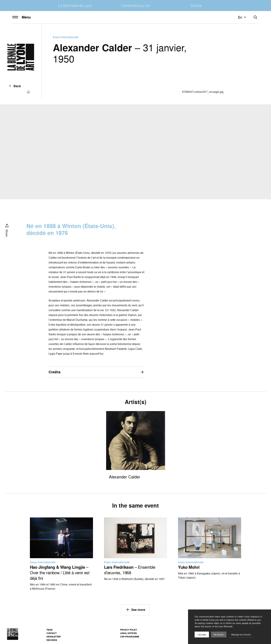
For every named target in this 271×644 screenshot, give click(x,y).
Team (49, 630)
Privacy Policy (129, 630)
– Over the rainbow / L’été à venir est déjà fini (60, 573)
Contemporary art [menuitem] (135, 5)
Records (52, 640)
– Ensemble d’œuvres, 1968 (130, 570)
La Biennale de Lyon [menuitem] (75, 5)
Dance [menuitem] (196, 5)
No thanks (219, 635)
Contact (52, 633)
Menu (22, 17)
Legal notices (128, 633)
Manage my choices (241, 635)
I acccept (202, 635)
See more (135, 610)
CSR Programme (130, 637)
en (242, 17)
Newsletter (54, 637)
